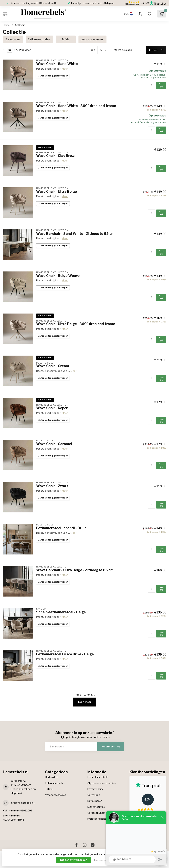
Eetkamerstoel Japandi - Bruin (61, 528)
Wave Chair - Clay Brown (56, 156)
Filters (156, 50)
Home (6, 25)
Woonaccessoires (56, 795)
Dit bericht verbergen (74, 860)
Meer (65, 69)
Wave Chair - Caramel (54, 444)
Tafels (49, 789)
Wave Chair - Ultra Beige (56, 192)
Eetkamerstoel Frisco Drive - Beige (65, 654)
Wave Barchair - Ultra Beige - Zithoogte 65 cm (75, 570)
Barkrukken (52, 777)
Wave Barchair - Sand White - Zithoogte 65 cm (75, 234)
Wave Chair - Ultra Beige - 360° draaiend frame (76, 324)
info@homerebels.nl (22, 803)
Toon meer (84, 702)
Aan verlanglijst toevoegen (53, 76)
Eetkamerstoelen (55, 783)
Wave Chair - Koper (52, 408)
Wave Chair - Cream (53, 366)
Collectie (20, 25)
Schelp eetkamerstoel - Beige (61, 612)
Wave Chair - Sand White (57, 64)
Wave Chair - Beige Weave (58, 276)
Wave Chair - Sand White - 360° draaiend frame (76, 106)
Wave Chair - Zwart (52, 486)
